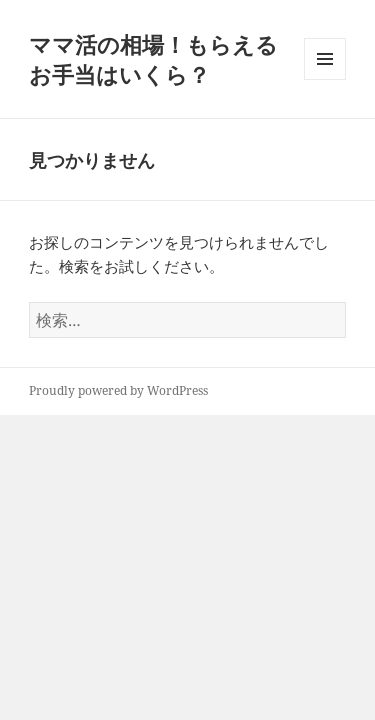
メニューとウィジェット (325, 79)
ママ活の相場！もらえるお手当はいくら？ (153, 59)
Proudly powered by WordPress (118, 390)
